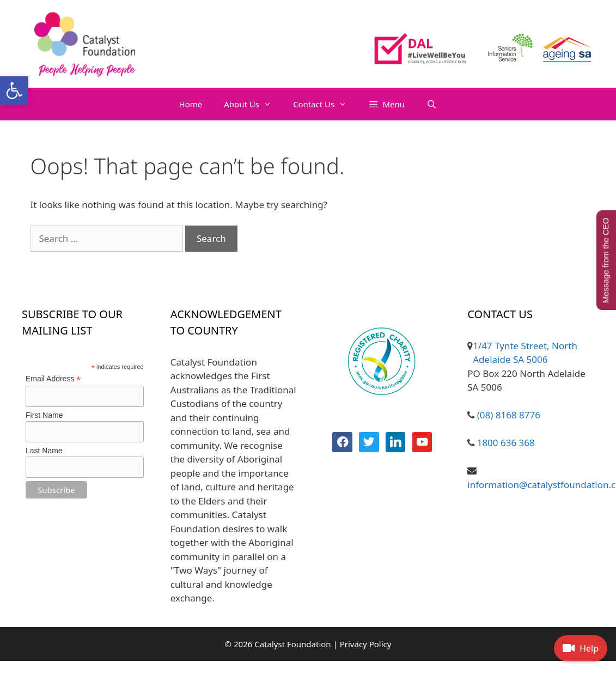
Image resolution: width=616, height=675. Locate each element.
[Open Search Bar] (432, 104)
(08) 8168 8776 (507, 415)
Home (191, 104)
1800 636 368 (505, 443)
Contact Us (325, 104)
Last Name (44, 451)
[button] (14, 90)
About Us (253, 104)
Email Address (53, 379)
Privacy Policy (366, 644)
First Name (44, 415)
